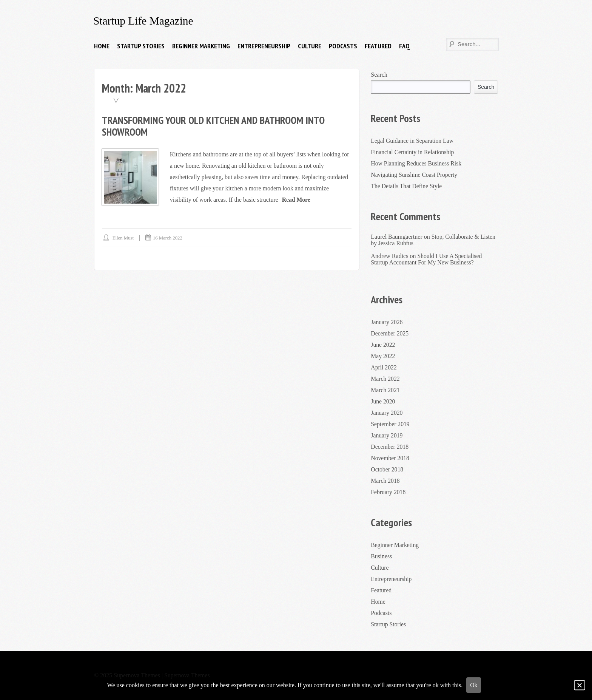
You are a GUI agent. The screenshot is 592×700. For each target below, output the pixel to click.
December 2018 (390, 447)
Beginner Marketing (201, 46)
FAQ (404, 46)
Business (382, 556)
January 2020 (387, 413)
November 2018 (390, 458)
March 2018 (385, 481)
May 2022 (383, 356)
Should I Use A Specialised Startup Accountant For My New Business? (427, 259)
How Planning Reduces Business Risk (417, 163)
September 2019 (390, 424)
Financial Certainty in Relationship (413, 152)
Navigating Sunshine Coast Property (415, 174)
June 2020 (383, 401)
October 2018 (387, 469)
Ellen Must (123, 237)
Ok (474, 685)
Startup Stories (141, 46)
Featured (378, 46)
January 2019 (387, 435)
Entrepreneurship (264, 46)
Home (102, 46)
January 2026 (387, 322)
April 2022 (384, 367)
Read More (297, 199)
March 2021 (385, 390)
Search (379, 75)
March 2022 (385, 379)
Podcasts (343, 46)
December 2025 (390, 333)
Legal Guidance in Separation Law (413, 140)
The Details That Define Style (407, 186)
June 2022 (383, 345)
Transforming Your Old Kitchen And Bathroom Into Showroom (216, 126)
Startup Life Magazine (144, 21)
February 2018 (388, 492)
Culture (310, 46)
